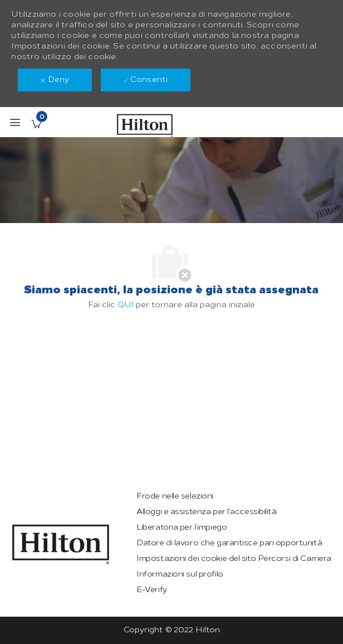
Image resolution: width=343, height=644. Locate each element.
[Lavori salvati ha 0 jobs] (36, 124)
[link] (61, 544)
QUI (126, 305)
